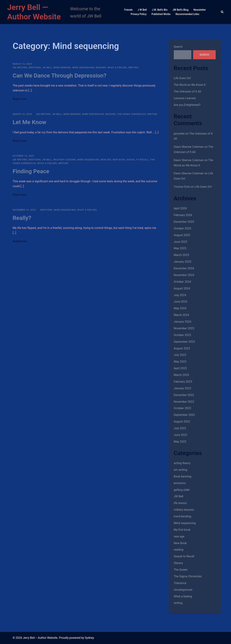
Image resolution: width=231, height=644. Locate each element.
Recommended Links (187, 14)
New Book (119, 160)
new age (106, 160)
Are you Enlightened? (187, 105)
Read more (20, 99)
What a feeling (117, 68)
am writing (20, 68)
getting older (182, 490)
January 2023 (183, 388)
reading (101, 68)
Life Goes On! (182, 78)
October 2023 (182, 335)
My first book (182, 530)
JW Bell (47, 68)
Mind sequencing (83, 68)
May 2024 (180, 308)
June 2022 (181, 435)
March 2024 (181, 315)
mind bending (62, 68)
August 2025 (182, 235)
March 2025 (181, 255)
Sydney (89, 638)
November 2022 (184, 402)
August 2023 (182, 348)
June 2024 (181, 302)
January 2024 (183, 322)
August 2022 (182, 422)
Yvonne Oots (182, 187)
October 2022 (182, 408)
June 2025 (181, 242)
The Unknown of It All (187, 91)
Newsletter (200, 10)
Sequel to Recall (138, 160)
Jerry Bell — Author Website (34, 12)
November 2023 (184, 328)
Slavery (178, 563)
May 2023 (180, 362)
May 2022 (180, 442)
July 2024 (180, 295)
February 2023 (183, 382)
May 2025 (180, 248)
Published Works (161, 14)
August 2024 (182, 288)
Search (178, 47)
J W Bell (142, 10)
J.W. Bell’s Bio (160, 10)
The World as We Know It (190, 85)
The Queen (181, 570)
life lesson (180, 503)
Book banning (183, 476)
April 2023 (180, 368)
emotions (35, 68)
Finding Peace (31, 171)
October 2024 (182, 282)
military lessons (65, 160)
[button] (222, 12)
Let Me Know (29, 122)
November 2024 (184, 275)
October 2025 (182, 228)
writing (133, 68)
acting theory (182, 463)
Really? (22, 218)
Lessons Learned (185, 98)
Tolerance (180, 583)
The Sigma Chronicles (131, 114)
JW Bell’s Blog (180, 10)
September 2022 (184, 415)
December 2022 (184, 395)
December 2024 (184, 268)
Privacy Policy (139, 14)
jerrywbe (179, 134)
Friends (128, 10)
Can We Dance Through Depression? (60, 76)
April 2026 (180, 208)
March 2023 (181, 375)
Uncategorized (183, 590)
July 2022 (180, 428)
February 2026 (183, 215)
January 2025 (183, 262)
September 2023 (184, 342)
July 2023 (180, 355)
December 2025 (184, 222)
